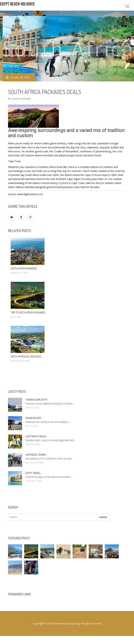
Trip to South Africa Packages (28, 312)
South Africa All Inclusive (26, 357)
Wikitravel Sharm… (36, 455)
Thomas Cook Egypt (36, 400)
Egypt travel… (34, 473)
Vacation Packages (21, 99)
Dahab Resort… (34, 418)
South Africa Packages (24, 268)
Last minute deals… (37, 436)
